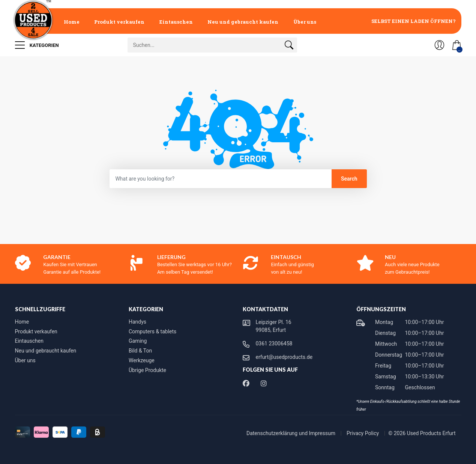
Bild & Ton (140, 351)
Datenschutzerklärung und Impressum (291, 433)
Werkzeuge (142, 360)
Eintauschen (176, 22)
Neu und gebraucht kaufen (243, 22)
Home (72, 22)
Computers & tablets (152, 331)
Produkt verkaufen (119, 22)
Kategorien (37, 45)
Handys (137, 322)
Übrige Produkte (147, 370)
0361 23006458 (274, 343)
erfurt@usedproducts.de (284, 357)
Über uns (305, 22)
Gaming (138, 341)
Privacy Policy (363, 433)
